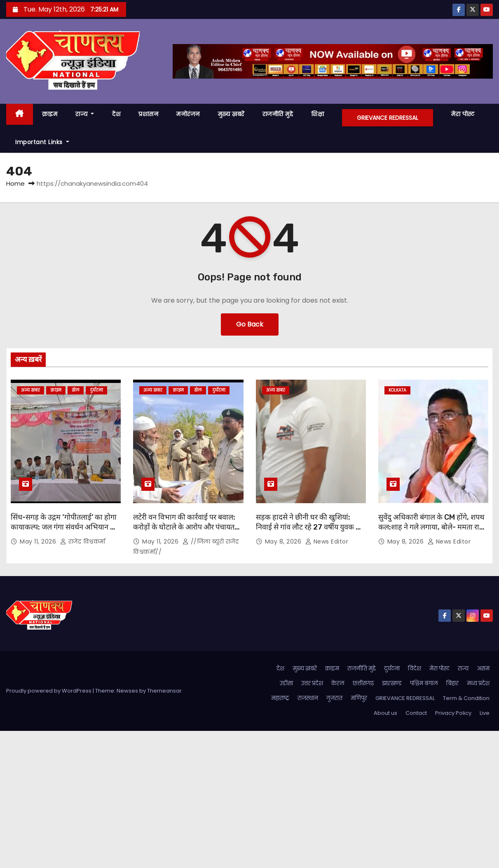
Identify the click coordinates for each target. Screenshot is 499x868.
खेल (76, 390)
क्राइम (50, 114)
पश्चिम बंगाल (424, 683)
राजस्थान (308, 698)
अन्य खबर (30, 390)
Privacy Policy (453, 713)
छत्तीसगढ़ (363, 683)
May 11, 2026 (39, 541)
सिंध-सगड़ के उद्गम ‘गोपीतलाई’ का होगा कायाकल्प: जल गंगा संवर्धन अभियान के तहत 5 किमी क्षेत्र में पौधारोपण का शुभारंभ (64, 532)
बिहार (452, 683)
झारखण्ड (392, 683)
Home (15, 183)
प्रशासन (148, 114)
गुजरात (334, 698)
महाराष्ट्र (280, 698)
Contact (416, 713)
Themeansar (164, 691)
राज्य (85, 114)
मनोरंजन (188, 114)
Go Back (250, 324)
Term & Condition (466, 698)
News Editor (327, 541)
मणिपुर (359, 698)
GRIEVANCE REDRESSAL (388, 118)
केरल (338, 683)
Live (485, 713)
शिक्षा (317, 114)
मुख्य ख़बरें (231, 114)
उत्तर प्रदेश (312, 683)
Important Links (42, 142)
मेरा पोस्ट (463, 114)
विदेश (415, 668)
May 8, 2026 (284, 541)
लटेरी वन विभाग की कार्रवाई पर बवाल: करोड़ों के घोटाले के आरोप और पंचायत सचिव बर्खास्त (184, 527)
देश (116, 114)
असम (483, 668)
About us (385, 713)
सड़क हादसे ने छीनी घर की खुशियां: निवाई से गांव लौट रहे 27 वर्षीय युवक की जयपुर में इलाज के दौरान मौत (310, 527)
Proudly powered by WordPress (49, 691)
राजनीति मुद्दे (278, 114)
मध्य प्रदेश (478, 683)
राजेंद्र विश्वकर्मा (83, 541)
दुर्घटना (96, 390)
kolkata (397, 390)
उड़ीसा (286, 683)
